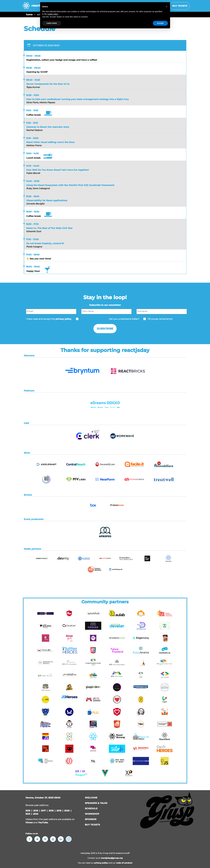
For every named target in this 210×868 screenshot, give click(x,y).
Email (30, 311)
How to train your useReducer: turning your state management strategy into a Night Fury (78, 99)
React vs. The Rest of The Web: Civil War (49, 228)
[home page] (36, 7)
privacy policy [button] (63, 319)
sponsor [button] (91, 819)
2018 (51, 811)
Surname (142, 311)
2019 (59, 811)
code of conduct (124, 863)
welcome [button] (91, 798)
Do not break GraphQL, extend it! (45, 243)
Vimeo (29, 823)
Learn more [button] (52, 23)
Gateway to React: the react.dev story (48, 127)
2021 (28, 814)
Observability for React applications (47, 200)
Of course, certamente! (160, 319)
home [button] (29, 15)
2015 (28, 811)
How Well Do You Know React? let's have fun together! (58, 170)
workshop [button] (92, 814)
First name (88, 311)
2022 (36, 814)
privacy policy (101, 863)
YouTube (43, 823)
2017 (43, 811)
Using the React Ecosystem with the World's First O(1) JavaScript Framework (70, 185)
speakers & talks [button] (96, 803)
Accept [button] (160, 23)
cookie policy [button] (53, 14)
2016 (36, 811)
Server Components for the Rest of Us (48, 84)
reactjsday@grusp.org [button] (112, 858)
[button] (82, 380)
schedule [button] (91, 808)
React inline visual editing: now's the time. (51, 142)
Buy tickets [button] (180, 6)
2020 (67, 811)
